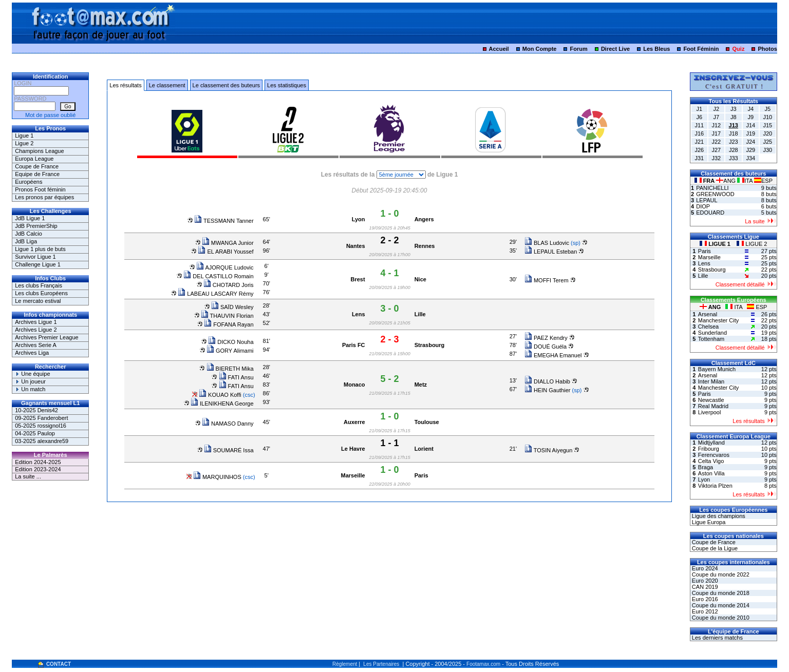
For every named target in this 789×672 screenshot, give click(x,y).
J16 (699, 133)
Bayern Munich (717, 369)
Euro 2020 (704, 581)
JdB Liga (26, 241)
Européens (29, 182)
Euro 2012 (704, 611)
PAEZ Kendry (546, 338)
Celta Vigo (711, 461)
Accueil (499, 49)
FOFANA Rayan (229, 324)
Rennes (425, 246)
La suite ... (28, 476)
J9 (750, 117)
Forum (579, 49)
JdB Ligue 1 (30, 218)
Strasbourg (430, 345)
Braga (706, 467)
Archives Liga (32, 353)
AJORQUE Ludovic (225, 267)
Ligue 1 (24, 136)
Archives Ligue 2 (36, 330)
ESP (763, 181)
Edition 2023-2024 (38, 469)
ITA (746, 181)
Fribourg (709, 449)
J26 (699, 150)
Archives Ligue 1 (36, 322)
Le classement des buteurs (226, 85)
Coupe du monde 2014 (720, 605)
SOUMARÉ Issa (229, 450)
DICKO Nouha (231, 342)
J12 (716, 125)
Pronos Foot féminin (40, 189)
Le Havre (353, 449)
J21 (699, 142)
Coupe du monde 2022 (720, 574)
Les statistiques (287, 85)
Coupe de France (37, 166)
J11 (699, 125)
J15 (767, 125)
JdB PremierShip (36, 226)
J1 (699, 109)
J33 (734, 158)
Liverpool (710, 412)
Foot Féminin (701, 49)
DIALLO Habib (547, 381)
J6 (699, 117)
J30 (767, 150)
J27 (716, 150)
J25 (767, 142)
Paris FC (354, 345)
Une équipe (32, 374)
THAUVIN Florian (227, 316)
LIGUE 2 (752, 244)
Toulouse (427, 422)
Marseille (353, 475)
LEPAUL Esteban (551, 252)
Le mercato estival (38, 301)
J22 (716, 142)
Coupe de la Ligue (714, 548)
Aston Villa (711, 473)
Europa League (34, 159)
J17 (716, 133)
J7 (716, 117)
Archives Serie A (36, 345)
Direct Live (615, 49)
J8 (734, 117)
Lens (359, 314)
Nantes (356, 246)
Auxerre (354, 422)
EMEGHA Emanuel (553, 355)
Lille (420, 314)
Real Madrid (713, 406)
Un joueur (30, 381)
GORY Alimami (230, 351)
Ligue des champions (718, 516)
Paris (421, 475)
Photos (768, 49)
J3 (734, 109)
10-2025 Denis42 (36, 410)
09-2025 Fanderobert (41, 418)
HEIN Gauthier (548, 390)
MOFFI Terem (547, 280)
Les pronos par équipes (44, 197)
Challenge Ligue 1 (38, 264)
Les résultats (125, 85)
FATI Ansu (236, 377)
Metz (421, 385)
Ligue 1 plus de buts (40, 249)
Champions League (39, 151)
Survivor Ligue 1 (35, 257)
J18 (734, 133)
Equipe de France (37, 174)
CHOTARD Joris (229, 285)
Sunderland (712, 333)
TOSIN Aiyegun (548, 450)
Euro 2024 (704, 568)
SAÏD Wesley (232, 307)
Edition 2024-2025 (38, 462)
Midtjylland (711, 443)
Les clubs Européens (41, 293)
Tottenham (711, 339)
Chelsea (708, 327)
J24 (750, 142)
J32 (716, 158)
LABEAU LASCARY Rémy (215, 294)
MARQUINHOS (217, 477)
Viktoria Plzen (715, 486)
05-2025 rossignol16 (41, 426)
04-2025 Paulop (35, 433)
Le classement (167, 85)
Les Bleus (656, 49)
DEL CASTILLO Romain (218, 276)
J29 (750, 150)
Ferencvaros (714, 455)
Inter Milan (711, 381)
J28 (734, 150)
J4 (750, 109)
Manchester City (718, 320)
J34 (750, 158)
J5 (767, 109)
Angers (424, 219)
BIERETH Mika (230, 369)
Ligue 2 (24, 143)
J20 (767, 133)
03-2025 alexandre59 (42, 441)
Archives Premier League (47, 337)
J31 (699, 158)
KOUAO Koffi (220, 395)
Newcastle (711, 400)
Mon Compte (540, 49)
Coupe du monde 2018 (720, 593)
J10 (767, 117)
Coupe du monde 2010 (720, 618)
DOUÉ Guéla (546, 347)
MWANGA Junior (228, 243)
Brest (358, 279)
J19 (750, 133)
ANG (727, 181)
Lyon (359, 219)
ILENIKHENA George (222, 404)
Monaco (354, 385)
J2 (716, 109)
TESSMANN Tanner (224, 221)
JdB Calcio (29, 234)
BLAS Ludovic (547, 243)
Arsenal (708, 314)
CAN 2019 (704, 587)
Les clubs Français (39, 285)
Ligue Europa (708, 522)
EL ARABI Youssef (226, 252)
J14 (750, 125)
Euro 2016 (704, 599)
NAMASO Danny (228, 424)
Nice (420, 279)
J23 (734, 142)
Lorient (424, 449)
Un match (30, 389)
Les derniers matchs (717, 638)
